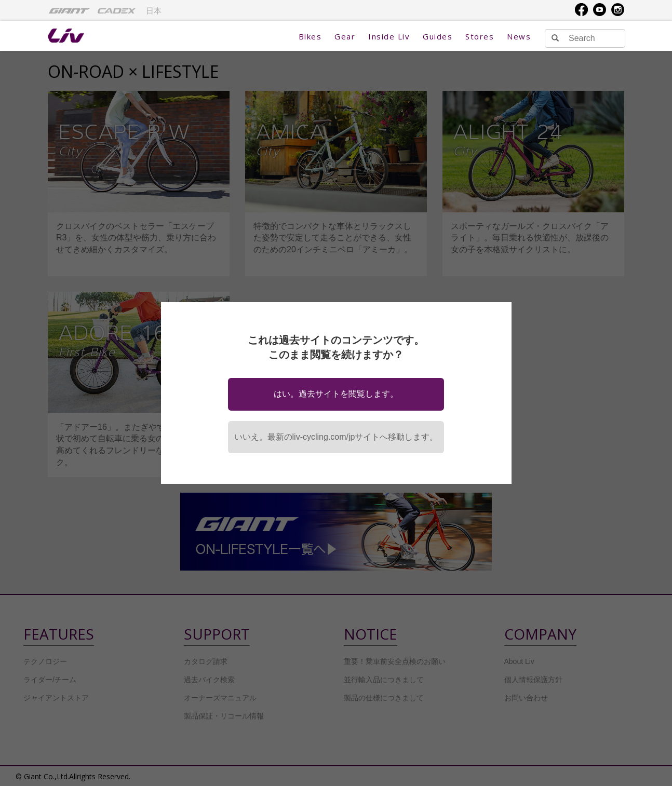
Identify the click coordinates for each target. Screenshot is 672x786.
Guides (438, 36)
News (519, 36)
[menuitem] (69, 10)
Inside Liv (389, 36)
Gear (345, 36)
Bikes (310, 36)
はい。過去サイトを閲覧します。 (336, 394)
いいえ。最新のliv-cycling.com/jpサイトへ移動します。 (336, 437)
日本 (154, 11)
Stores (480, 36)
